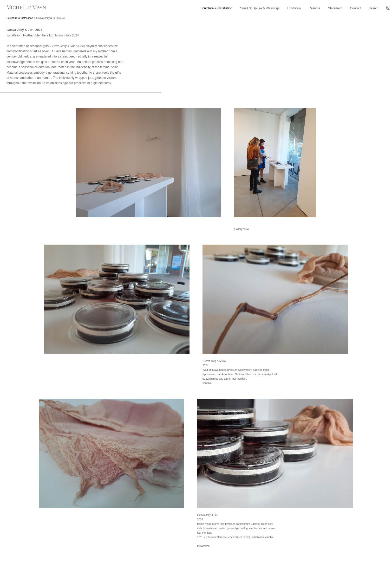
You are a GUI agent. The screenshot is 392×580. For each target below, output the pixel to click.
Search (374, 8)
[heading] (42, 9)
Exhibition (294, 8)
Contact (355, 8)
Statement (335, 8)
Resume (314, 8)
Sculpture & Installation (216, 8)
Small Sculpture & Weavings (260, 8)
